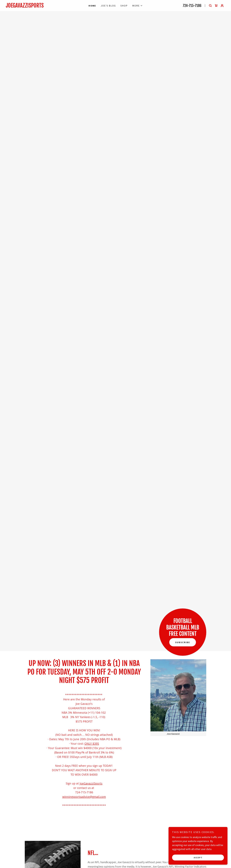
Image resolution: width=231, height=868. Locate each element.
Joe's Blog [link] (108, 6)
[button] (137, 6)
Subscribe (183, 642)
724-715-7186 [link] (192, 6)
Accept (198, 857)
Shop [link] (124, 6)
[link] (39, 7)
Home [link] (92, 6)
